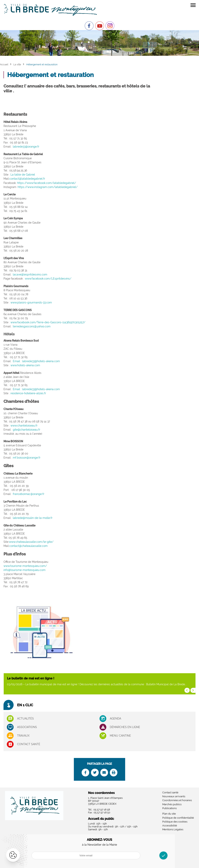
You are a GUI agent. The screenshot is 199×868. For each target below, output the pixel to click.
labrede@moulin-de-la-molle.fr (33, 518)
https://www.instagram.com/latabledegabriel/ (48, 187)
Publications (169, 808)
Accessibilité (170, 826)
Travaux (23, 736)
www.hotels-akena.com (25, 365)
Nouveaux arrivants (174, 796)
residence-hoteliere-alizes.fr (28, 393)
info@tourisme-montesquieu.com (24, 570)
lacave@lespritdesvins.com (30, 274)
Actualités (25, 719)
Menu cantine (120, 736)
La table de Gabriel (23, 175)
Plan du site (169, 814)
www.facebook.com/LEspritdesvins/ (48, 279)
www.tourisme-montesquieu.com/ (25, 566)
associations (27, 727)
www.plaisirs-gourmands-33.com (31, 302)
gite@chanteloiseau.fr (27, 430)
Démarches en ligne (125, 727)
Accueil (4, 64)
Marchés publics (172, 804)
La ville (17, 64)
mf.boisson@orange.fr (27, 458)
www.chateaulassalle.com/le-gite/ (31, 542)
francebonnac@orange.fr (29, 494)
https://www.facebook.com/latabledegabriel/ (47, 183)
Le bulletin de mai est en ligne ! (31, 678)
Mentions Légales (173, 829)
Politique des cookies (175, 822)
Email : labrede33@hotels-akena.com (36, 361)
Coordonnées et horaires (177, 800)
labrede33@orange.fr (26, 147)
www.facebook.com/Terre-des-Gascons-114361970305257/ (48, 322)
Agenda (115, 719)
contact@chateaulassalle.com (28, 546)
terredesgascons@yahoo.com (32, 326)
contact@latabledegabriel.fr (27, 179)
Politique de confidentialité (178, 818)
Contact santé (29, 744)
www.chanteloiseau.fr (24, 426)
